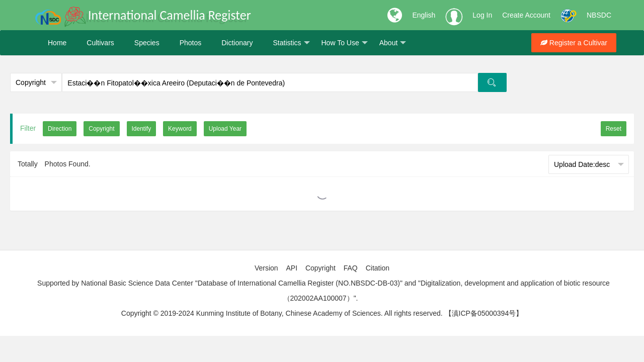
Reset (614, 129)
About (393, 43)
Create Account (526, 15)
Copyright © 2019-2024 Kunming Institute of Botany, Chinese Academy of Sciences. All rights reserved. (282, 313)
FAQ (351, 268)
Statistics (291, 43)
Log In (482, 15)
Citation (378, 268)
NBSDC (599, 15)
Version (266, 268)
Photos (191, 43)
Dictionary (237, 43)
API (292, 268)
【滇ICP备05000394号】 (484, 313)
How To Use (345, 43)
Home (57, 43)
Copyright (320, 268)
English (424, 15)
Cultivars (100, 43)
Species (147, 43)
